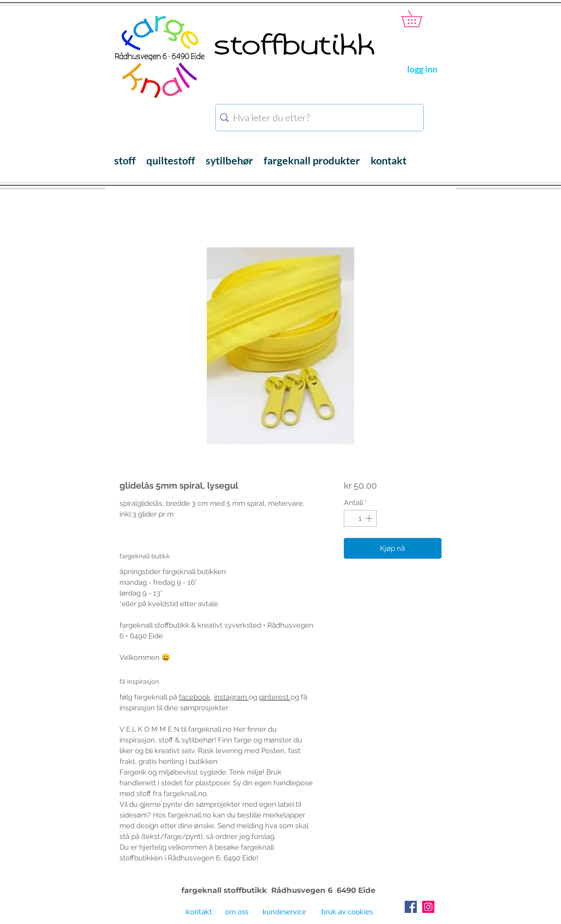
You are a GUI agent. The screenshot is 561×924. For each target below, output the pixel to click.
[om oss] (237, 913)
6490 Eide (355, 890)
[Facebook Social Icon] (411, 907)
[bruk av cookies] (347, 913)
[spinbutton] (360, 518)
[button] (420, 19)
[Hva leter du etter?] (321, 118)
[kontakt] (199, 913)
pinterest (275, 697)
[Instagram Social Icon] (428, 907)
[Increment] (370, 518)
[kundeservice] (284, 913)
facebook (195, 697)
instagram (231, 697)
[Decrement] (351, 518)
